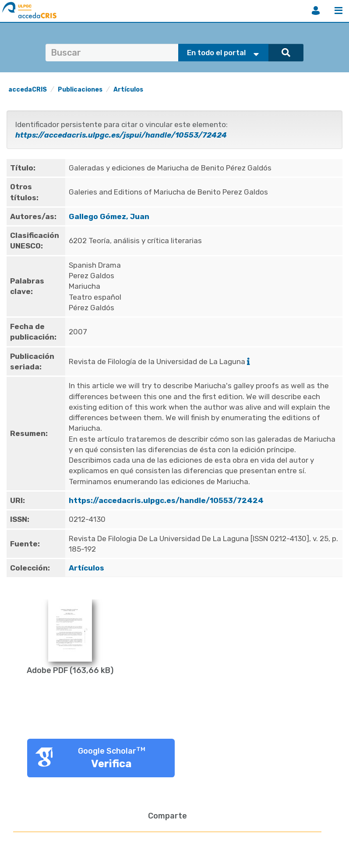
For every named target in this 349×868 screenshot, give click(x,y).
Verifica (111, 764)
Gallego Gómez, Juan (109, 216)
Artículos (128, 90)
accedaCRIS (28, 90)
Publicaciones (80, 90)
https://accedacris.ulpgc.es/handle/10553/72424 (166, 500)
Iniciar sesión (316, 11)
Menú (338, 11)
